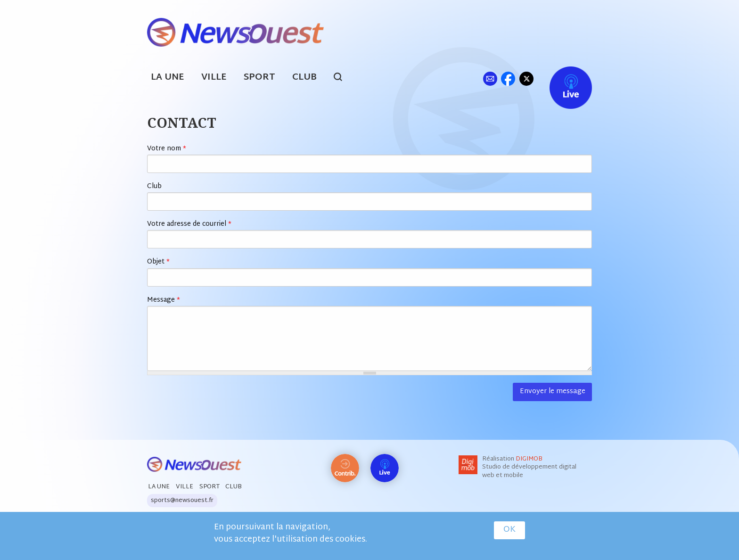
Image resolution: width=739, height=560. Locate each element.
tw (526, 78)
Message (164, 300)
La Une (168, 78)
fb (508, 78)
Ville (214, 78)
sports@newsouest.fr (182, 501)
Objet (158, 262)
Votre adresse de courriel (189, 224)
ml (490, 78)
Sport (259, 78)
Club (304, 78)
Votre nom (167, 149)
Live (561, 78)
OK (509, 530)
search (343, 78)
